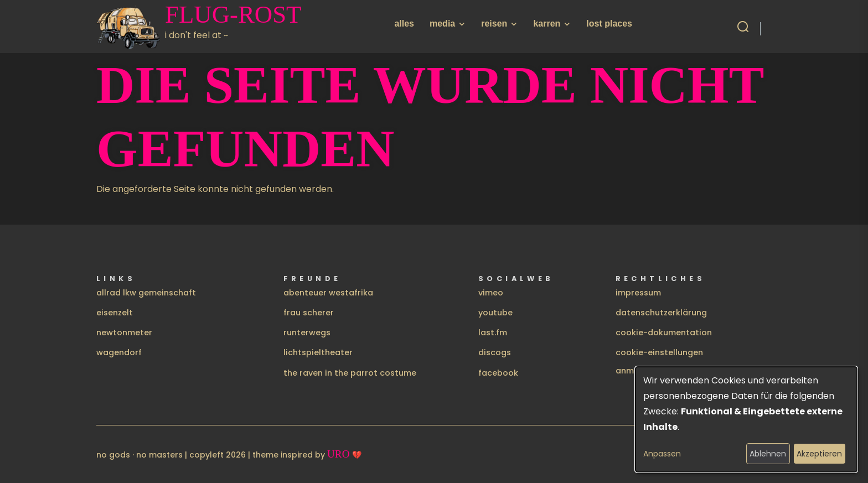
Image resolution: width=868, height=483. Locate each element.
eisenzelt (115, 313)
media (442, 24)
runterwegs (307, 333)
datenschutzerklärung (661, 313)
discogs (495, 352)
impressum (638, 293)
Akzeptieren (819, 454)
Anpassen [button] (662, 454)
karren (547, 24)
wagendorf (119, 352)
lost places (609, 24)
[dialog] (746, 419)
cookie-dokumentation (664, 333)
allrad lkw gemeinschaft (146, 293)
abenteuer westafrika (328, 293)
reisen (494, 24)
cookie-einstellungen (659, 352)
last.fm (493, 333)
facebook (498, 373)
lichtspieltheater (318, 352)
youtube (495, 313)
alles (404, 24)
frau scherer (309, 313)
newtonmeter (124, 333)
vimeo (491, 293)
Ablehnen (768, 454)
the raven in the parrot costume (350, 373)
